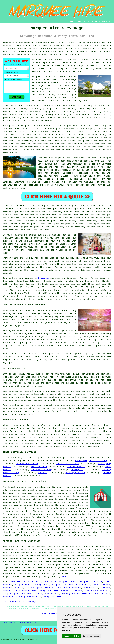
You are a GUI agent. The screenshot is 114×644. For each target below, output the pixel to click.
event (6, 253)
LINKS (79, 21)
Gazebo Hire (83, 585)
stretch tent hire (67, 496)
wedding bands (39, 467)
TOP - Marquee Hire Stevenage (19, 602)
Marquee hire (10, 278)
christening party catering (91, 461)
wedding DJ (77, 470)
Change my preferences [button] (91, 636)
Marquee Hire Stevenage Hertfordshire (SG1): (29, 42)
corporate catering (27, 464)
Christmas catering (42, 470)
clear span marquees (98, 224)
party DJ (42, 473)
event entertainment (68, 464)
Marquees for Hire (22, 582)
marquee (58, 48)
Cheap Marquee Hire (25, 591)
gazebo (98, 209)
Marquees (105, 588)
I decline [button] (76, 636)
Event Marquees (53, 588)
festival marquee (51, 212)
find (11, 546)
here (64, 577)
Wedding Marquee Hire (98, 591)
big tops (78, 224)
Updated (22, 623)
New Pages (13, 623)
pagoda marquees (30, 227)
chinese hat (49, 227)
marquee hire (29, 290)
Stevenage (8, 209)
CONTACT (95, 21)
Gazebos (7, 591)
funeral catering (76, 467)
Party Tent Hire (46, 582)
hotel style (54, 170)
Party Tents (42, 585)
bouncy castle (45, 437)
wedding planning (75, 473)
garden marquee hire (43, 377)
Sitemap (4, 623)
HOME (72, 21)
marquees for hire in (33, 517)
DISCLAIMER (106, 21)
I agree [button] (67, 636)
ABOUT (87, 21)
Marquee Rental (68, 582)
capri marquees (87, 221)
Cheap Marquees (102, 585)
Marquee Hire (91, 588)
